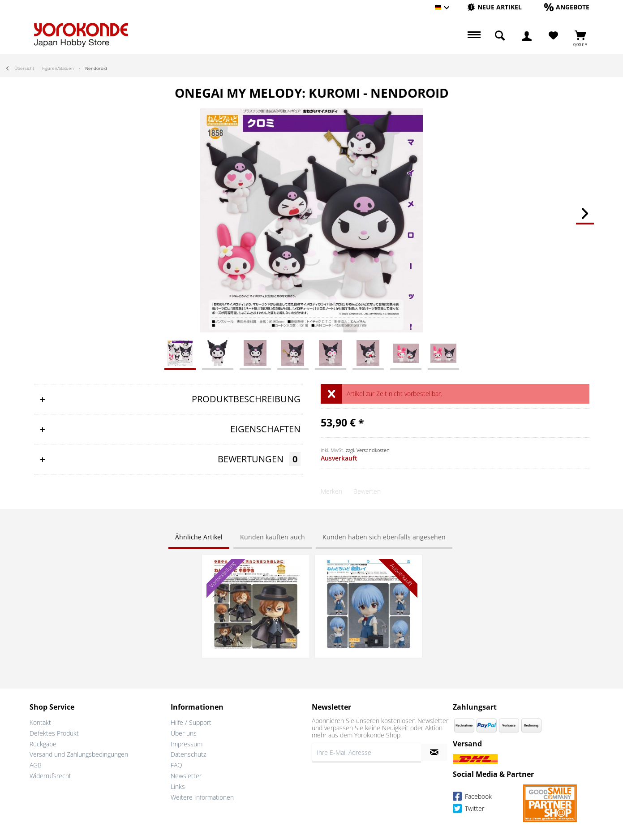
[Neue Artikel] (494, 7)
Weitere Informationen (202, 797)
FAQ (176, 765)
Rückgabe (43, 744)
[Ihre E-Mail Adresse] (366, 752)
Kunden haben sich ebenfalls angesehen (384, 537)
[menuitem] (494, 7)
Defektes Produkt (54, 733)
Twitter (468, 810)
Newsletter (186, 776)
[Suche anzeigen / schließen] (500, 36)
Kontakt (40, 722)
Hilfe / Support (191, 722)
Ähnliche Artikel (199, 537)
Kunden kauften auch (273, 537)
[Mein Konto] (527, 36)
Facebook (472, 798)
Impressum (187, 744)
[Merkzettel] (553, 36)
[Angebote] (567, 7)
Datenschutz (188, 754)
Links (178, 786)
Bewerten (367, 491)
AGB (36, 765)
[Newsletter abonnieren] (434, 752)
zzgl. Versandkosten (368, 450)
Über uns (184, 733)
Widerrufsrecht (50, 776)
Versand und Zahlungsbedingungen (79, 754)
